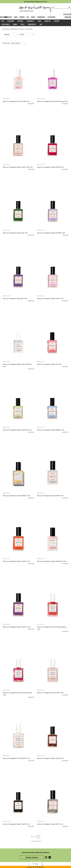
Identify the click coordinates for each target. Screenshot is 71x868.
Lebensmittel (32, 24)
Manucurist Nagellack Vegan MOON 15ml (50, 496)
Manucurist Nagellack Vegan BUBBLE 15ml (50, 430)
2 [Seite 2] (33, 837)
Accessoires (6, 24)
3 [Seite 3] (36, 837)
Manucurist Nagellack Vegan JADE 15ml (15, 233)
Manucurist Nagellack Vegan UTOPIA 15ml (50, 758)
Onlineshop (8, 17)
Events (33, 17)
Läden (16, 17)
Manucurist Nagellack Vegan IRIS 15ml (15, 298)
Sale (41, 24)
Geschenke (11, 21)
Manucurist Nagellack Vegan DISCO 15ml (50, 824)
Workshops (41, 17)
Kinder (15, 24)
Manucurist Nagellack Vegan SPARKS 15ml (16, 824)
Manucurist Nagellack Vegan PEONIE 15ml (50, 167)
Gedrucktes (30, 21)
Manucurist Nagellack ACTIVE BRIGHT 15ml (16, 758)
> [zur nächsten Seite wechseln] (38, 837)
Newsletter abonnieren (32, 857)
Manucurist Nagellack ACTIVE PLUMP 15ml (16, 101)
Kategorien (4, 17)
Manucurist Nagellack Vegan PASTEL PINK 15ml (18, 167)
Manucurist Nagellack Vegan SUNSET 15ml (16, 561)
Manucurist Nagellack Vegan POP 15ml (49, 364)
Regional (20, 21)
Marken (22, 17)
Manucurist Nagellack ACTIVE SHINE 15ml (50, 693)
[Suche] (60, 7)
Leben (39, 21)
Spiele (23, 24)
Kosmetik (48, 21)
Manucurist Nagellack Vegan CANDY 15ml (50, 298)
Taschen (56, 21)
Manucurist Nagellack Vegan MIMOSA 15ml (16, 496)
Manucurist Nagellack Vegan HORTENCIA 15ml (52, 561)
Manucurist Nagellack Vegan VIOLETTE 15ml (17, 627)
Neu (3, 21)
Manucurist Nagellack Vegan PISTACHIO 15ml (17, 430)
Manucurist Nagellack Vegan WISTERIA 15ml (51, 233)
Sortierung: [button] (6, 43)
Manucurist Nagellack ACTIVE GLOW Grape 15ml (52, 101)
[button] (68, 17)
